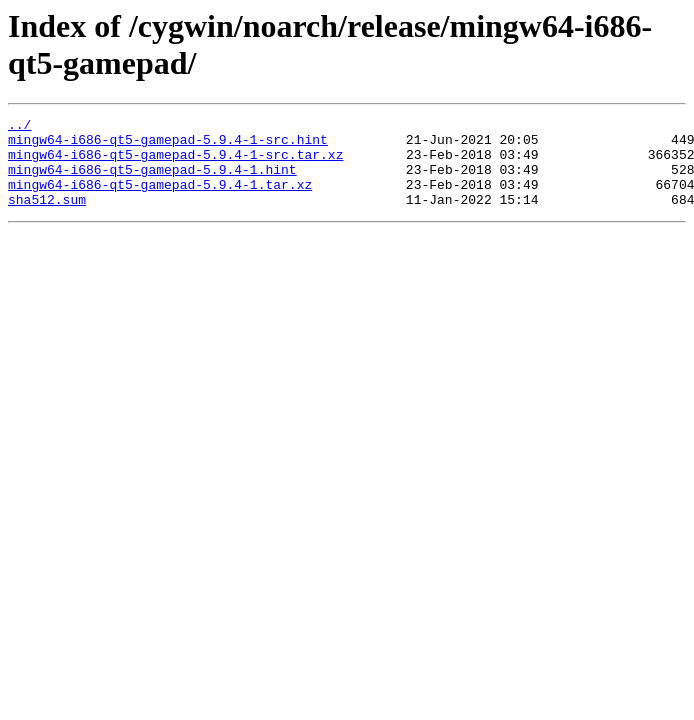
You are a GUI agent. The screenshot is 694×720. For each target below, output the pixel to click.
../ (19, 127)
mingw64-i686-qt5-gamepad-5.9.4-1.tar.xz (160, 199)
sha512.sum (47, 217)
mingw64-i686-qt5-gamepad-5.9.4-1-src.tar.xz (175, 163)
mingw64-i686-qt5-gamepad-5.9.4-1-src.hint (168, 145)
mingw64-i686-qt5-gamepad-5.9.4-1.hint (152, 181)
